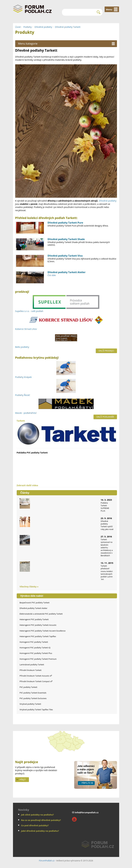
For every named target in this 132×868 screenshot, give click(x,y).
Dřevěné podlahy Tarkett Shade (66, 239)
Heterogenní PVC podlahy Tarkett (34, 619)
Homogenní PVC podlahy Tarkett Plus (36, 653)
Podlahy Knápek (23, 377)
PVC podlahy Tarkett (28, 687)
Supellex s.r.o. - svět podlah (29, 311)
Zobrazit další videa (27, 485)
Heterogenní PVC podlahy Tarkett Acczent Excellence (43, 631)
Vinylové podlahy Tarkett (30, 704)
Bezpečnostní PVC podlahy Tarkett (35, 603)
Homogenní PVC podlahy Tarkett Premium (38, 659)
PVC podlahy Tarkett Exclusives (33, 698)
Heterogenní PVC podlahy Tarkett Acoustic (38, 625)
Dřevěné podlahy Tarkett (68, 27)
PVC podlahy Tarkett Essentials (33, 693)
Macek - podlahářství (26, 413)
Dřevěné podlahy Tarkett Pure (65, 223)
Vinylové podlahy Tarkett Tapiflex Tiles (36, 710)
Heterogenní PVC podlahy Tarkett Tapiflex (38, 636)
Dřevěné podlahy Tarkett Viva (65, 256)
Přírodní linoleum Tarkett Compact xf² (36, 681)
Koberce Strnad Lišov (26, 329)
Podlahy (28, 27)
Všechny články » (29, 586)
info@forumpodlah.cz (87, 812)
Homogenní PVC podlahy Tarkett (34, 642)
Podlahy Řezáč (23, 395)
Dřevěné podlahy (43, 27)
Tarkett (67, 432)
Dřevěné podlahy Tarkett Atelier (67, 272)
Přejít (23, 779)
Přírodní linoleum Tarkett (31, 670)
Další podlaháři (105, 417)
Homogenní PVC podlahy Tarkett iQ (35, 648)
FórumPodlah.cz (47, 861)
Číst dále (52, 275)
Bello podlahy (22, 347)
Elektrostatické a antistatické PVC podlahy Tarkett (41, 614)
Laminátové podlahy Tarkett (32, 665)
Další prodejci (106, 351)
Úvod (18, 27)
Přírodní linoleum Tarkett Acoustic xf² (36, 676)
